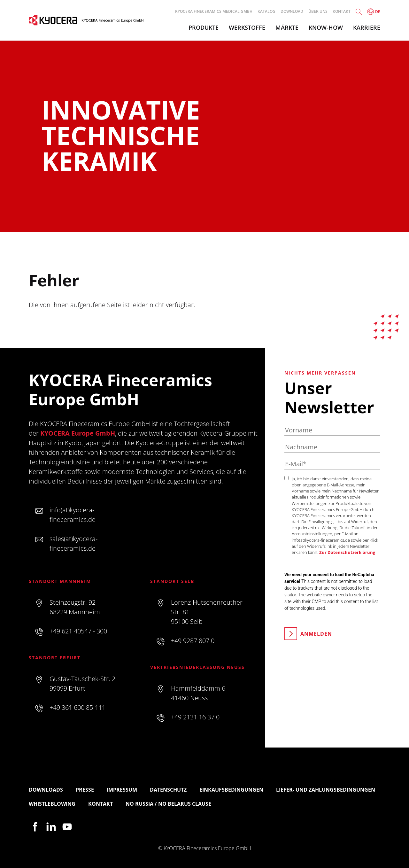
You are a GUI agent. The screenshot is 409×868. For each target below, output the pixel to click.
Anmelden (316, 634)
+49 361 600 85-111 (77, 707)
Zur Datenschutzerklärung (347, 552)
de (374, 12)
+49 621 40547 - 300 (78, 631)
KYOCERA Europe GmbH (78, 433)
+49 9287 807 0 (193, 641)
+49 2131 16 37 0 (195, 717)
